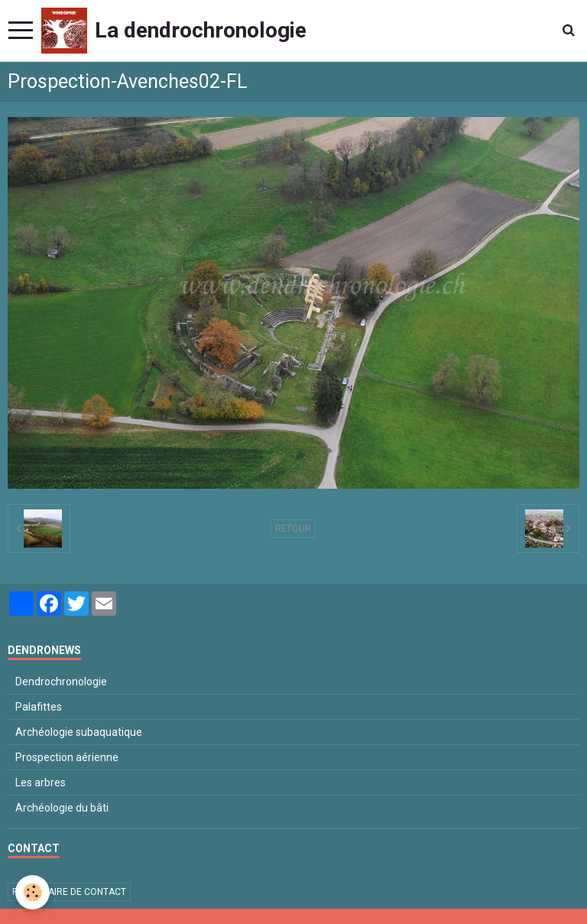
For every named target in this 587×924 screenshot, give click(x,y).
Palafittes (39, 707)
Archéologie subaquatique (79, 732)
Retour (293, 529)
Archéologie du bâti (62, 808)
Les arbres (41, 782)
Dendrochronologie (61, 682)
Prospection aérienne (67, 757)
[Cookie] (32, 892)
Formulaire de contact (69, 892)
